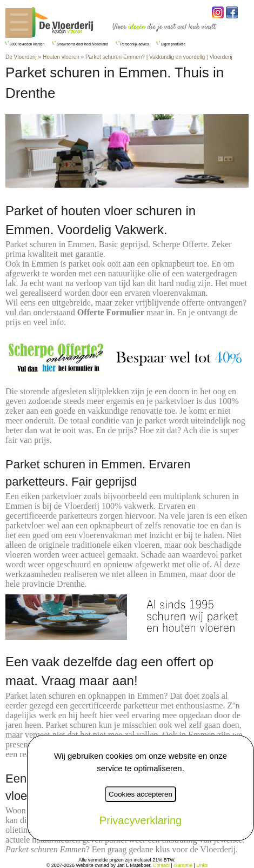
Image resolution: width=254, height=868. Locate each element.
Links (202, 865)
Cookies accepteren (141, 794)
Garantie (183, 865)
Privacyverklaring (141, 820)
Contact (161, 865)
